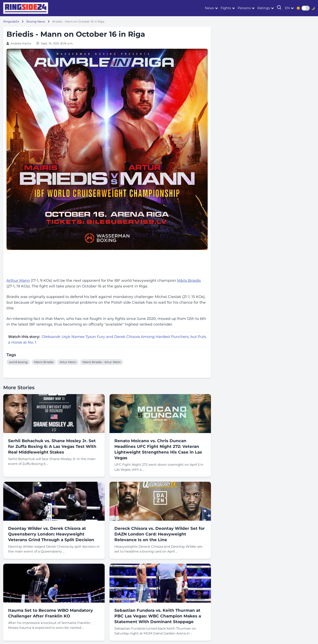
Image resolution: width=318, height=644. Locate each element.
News (209, 8)
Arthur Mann (18, 281)
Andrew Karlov (21, 43)
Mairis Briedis (44, 362)
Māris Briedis (189, 281)
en (287, 8)
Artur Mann (68, 362)
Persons (244, 8)
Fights (226, 8)
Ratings (264, 8)
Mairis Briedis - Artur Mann (102, 362)
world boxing (18, 362)
